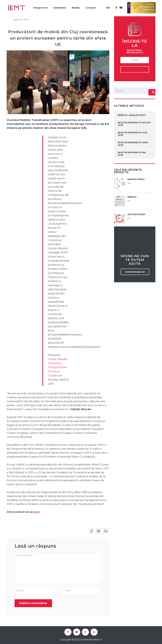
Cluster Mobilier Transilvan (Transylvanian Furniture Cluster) (58, 366)
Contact (91, 7)
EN (108, 7)
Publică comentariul (33, 602)
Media (75, 7)
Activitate (59, 7)
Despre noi (40, 7)
